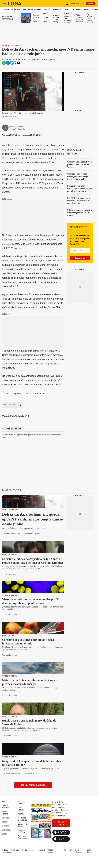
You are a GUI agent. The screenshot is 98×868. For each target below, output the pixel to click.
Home (7, 10)
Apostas (21, 814)
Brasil (87, 10)
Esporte (57, 10)
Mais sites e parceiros (22, 819)
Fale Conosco (79, 851)
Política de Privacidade (23, 837)
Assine (91, 3)
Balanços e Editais (22, 825)
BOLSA (7, 394)
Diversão (47, 10)
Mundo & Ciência (11, 46)
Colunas (67, 10)
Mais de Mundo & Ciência (33, 785)
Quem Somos (89, 851)
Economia (77, 10)
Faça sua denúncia (22, 831)
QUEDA (18, 394)
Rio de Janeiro (34, 10)
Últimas (7, 18)
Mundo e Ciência (21, 803)
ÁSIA (28, 394)
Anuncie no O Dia (78, 3)
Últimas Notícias (19, 10)
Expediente (69, 850)
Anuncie (42, 850)
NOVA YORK (40, 394)
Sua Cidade (21, 809)
